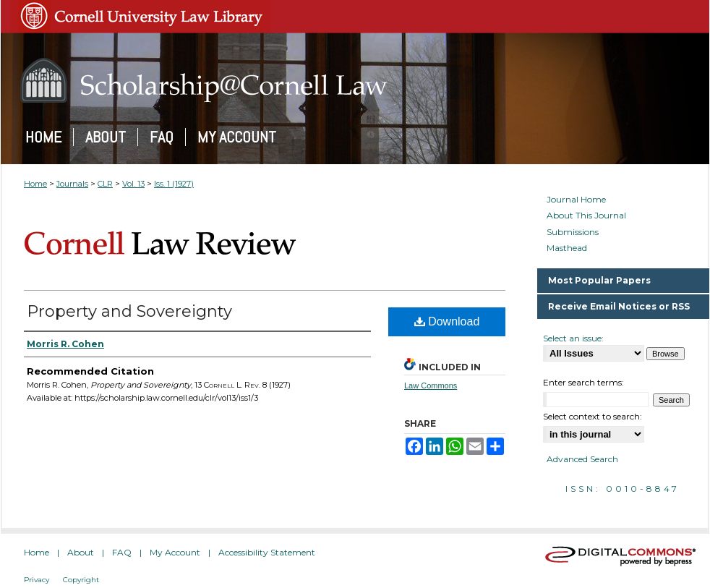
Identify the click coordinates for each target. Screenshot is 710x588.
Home (35, 184)
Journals (72, 184)
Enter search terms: (583, 382)
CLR (105, 184)
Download (447, 321)
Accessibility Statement (267, 552)
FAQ (122, 552)
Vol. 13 (133, 184)
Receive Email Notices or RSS (619, 306)
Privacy (37, 580)
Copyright (81, 580)
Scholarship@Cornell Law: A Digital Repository (355, 80)
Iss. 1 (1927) (174, 184)
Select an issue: (573, 338)
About (81, 552)
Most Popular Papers (599, 280)
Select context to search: (593, 416)
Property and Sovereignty (129, 311)
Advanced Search (582, 459)
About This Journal (586, 216)
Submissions (573, 232)
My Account (175, 552)
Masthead (567, 248)
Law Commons (431, 385)
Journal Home (576, 200)
